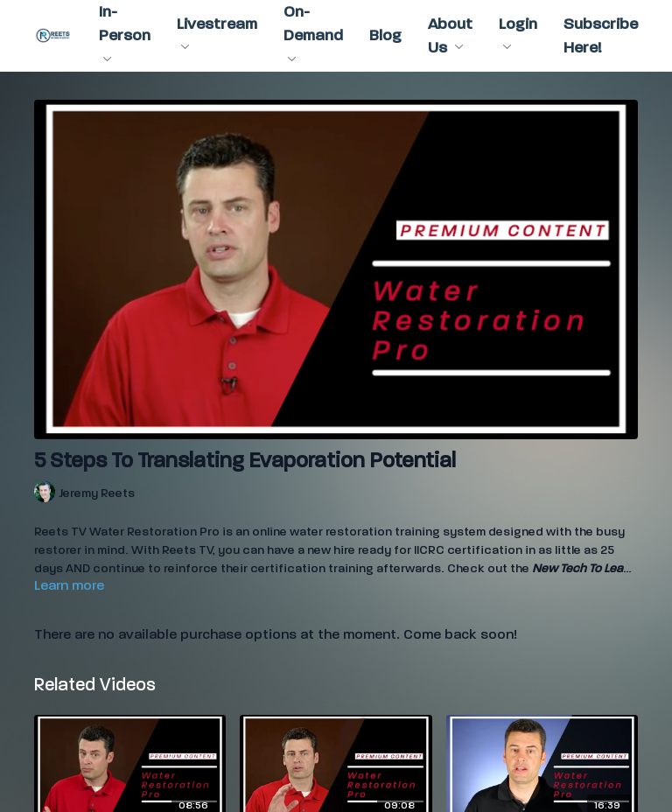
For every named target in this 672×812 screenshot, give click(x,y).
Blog (385, 35)
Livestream (217, 32)
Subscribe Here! (601, 36)
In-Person (125, 32)
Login (518, 32)
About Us (450, 36)
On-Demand (313, 32)
